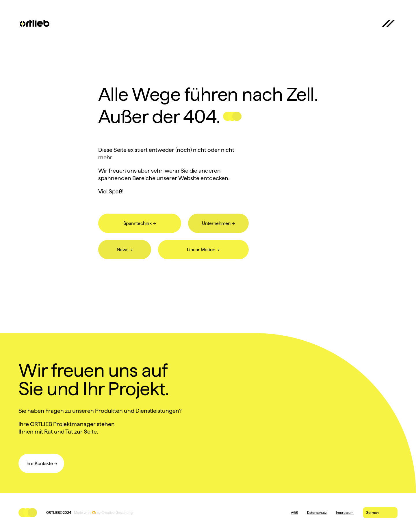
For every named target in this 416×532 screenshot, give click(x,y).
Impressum (345, 513)
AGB (294, 513)
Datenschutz (317, 513)
